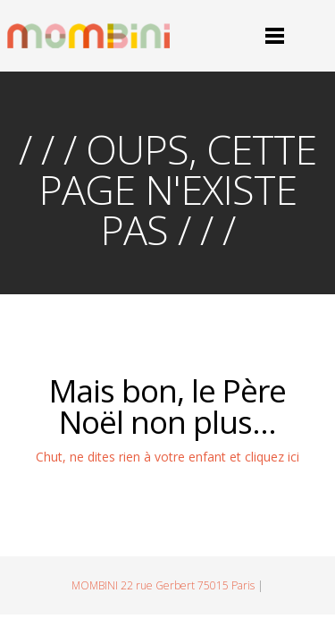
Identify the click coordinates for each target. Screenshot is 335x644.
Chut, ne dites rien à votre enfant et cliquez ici (167, 457)
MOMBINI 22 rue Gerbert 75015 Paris (163, 585)
